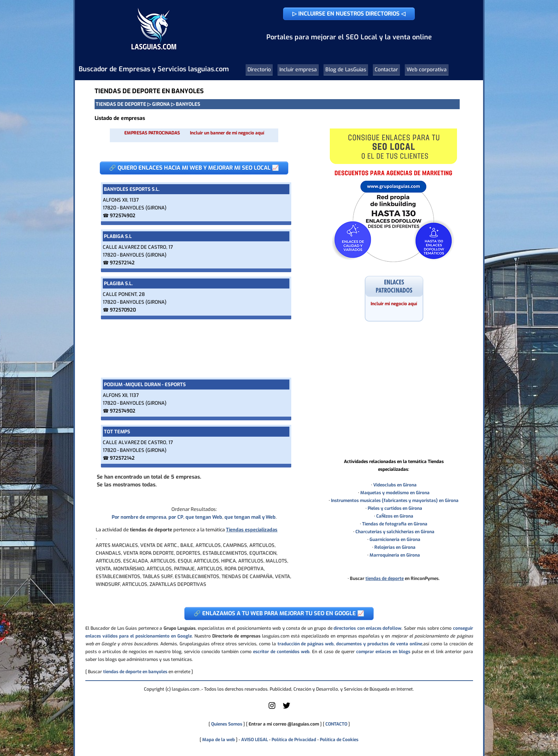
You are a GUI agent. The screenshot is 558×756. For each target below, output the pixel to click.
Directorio (259, 70)
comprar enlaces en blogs (383, 652)
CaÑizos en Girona (395, 516)
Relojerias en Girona (395, 547)
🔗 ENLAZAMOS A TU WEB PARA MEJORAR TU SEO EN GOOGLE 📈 (279, 613)
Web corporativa (427, 70)
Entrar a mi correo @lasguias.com (284, 724)
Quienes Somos (227, 724)
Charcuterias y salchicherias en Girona (395, 532)
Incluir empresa (298, 70)
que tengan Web (204, 517)
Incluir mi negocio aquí (394, 304)
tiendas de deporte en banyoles (135, 672)
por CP (176, 517)
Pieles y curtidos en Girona (395, 508)
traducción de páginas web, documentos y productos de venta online (350, 644)
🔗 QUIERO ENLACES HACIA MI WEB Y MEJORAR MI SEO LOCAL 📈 (194, 168)
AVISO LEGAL (255, 740)
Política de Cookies (339, 740)
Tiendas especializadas (252, 530)
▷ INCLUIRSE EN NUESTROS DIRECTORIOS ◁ (349, 14)
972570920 (123, 310)
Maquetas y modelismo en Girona (395, 493)
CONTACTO (336, 724)
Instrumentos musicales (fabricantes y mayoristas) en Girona (395, 501)
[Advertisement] (194, 348)
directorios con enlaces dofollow (367, 628)
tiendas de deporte (385, 579)
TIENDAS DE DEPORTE (121, 104)
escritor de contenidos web (281, 652)
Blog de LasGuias (346, 70)
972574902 (123, 216)
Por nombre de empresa (139, 517)
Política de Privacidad (294, 740)
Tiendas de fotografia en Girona (395, 524)
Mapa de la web (218, 740)
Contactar (386, 70)
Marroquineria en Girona (395, 555)
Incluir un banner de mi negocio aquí (227, 133)
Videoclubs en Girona (395, 485)
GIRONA (161, 104)
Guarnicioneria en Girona (395, 540)
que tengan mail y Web (250, 517)
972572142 (122, 263)
